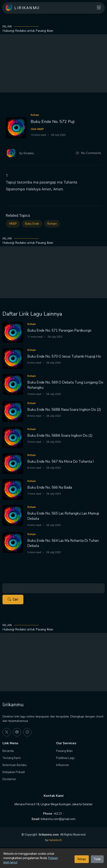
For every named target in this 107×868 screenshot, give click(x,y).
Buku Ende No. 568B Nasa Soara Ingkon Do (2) (64, 410)
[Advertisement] (53, 63)
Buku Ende (32, 224)
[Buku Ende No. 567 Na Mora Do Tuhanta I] (13, 463)
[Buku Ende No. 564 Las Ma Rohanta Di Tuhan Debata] (13, 542)
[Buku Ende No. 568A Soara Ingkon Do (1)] (13, 437)
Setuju (82, 859)
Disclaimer (9, 779)
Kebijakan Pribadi (14, 772)
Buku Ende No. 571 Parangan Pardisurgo (59, 330)
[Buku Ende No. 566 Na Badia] (13, 489)
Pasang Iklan (64, 751)
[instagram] (27, 732)
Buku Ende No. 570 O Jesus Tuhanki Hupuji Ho (64, 356)
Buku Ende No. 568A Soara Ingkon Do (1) (60, 436)
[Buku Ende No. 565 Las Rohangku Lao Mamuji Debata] (13, 515)
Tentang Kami (12, 758)
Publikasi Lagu (65, 758)
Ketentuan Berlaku (15, 765)
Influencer (63, 765)
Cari (13, 600)
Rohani (52, 224)
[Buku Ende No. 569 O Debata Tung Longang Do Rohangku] (13, 384)
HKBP (13, 224)
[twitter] (7, 732)
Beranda (8, 751)
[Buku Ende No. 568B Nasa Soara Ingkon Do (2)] (13, 411)
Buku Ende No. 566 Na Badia (50, 487)
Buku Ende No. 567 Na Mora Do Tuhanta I (61, 462)
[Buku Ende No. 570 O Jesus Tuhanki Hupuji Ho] (13, 358)
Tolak (97, 859)
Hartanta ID (55, 840)
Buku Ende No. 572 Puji (53, 122)
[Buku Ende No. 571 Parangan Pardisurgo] (13, 332)
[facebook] (17, 732)
